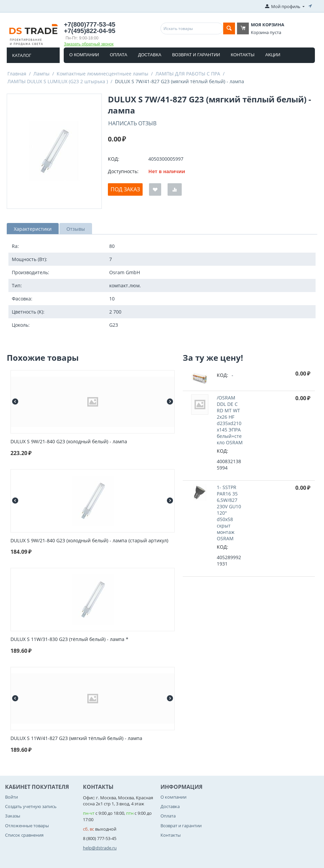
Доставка (150, 55)
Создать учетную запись (31, 806)
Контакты (243, 55)
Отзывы (76, 229)
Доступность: (123, 171)
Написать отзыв (132, 123)
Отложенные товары (27, 826)
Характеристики (33, 229)
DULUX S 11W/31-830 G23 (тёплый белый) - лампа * (69, 639)
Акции (273, 55)
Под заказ (125, 189)
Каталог (22, 55)
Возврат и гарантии (196, 55)
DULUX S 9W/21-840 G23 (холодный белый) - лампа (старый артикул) (89, 541)
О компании (84, 55)
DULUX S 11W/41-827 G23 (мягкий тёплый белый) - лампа (76, 738)
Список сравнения (24, 835)
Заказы (13, 816)
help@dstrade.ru (100, 848)
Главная (17, 74)
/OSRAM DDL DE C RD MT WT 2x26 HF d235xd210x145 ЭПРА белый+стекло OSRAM (230, 420)
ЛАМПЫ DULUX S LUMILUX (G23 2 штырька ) (58, 81)
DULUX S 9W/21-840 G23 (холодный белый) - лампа (69, 442)
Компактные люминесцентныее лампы (102, 74)
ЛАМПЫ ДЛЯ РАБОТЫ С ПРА (188, 74)
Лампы (41, 74)
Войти (11, 797)
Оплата (119, 55)
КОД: (114, 159)
